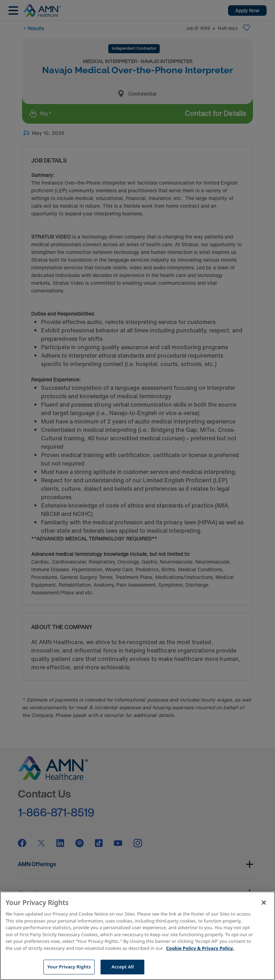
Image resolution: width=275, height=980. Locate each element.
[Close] (264, 903)
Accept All (123, 967)
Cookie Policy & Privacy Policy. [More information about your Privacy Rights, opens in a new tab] (200, 948)
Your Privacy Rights (69, 967)
